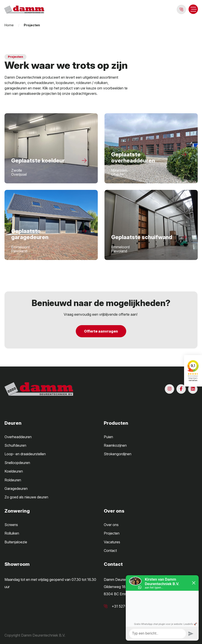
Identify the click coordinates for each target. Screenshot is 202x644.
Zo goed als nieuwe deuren (26, 497)
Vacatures (112, 542)
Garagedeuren (16, 489)
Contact (110, 551)
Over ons (111, 525)
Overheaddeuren (18, 437)
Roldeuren (13, 480)
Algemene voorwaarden (146, 635)
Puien (108, 437)
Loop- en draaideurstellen (25, 454)
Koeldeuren (14, 471)
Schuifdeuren (15, 445)
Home (9, 25)
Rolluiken (12, 533)
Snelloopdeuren (17, 463)
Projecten (112, 533)
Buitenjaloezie (16, 542)
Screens (11, 525)
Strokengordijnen (118, 454)
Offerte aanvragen (101, 331)
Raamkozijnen (115, 445)
